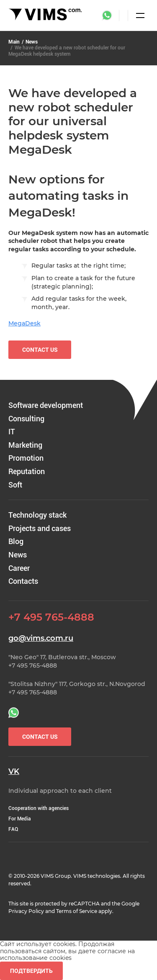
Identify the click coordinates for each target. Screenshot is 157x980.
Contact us (40, 350)
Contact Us (40, 737)
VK (14, 772)
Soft (15, 485)
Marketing (25, 445)
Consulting (26, 419)
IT (12, 432)
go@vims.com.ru (41, 638)
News (32, 42)
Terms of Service (77, 911)
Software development (46, 405)
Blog (16, 541)
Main (14, 42)
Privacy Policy (26, 911)
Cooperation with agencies (39, 808)
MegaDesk (24, 323)
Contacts (23, 581)
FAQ (13, 829)
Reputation (27, 471)
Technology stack (37, 515)
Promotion (26, 458)
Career (19, 568)
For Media (20, 819)
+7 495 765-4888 (51, 617)
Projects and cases (40, 528)
